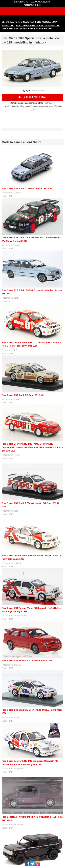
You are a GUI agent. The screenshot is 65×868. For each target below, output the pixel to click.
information (50, 103)
